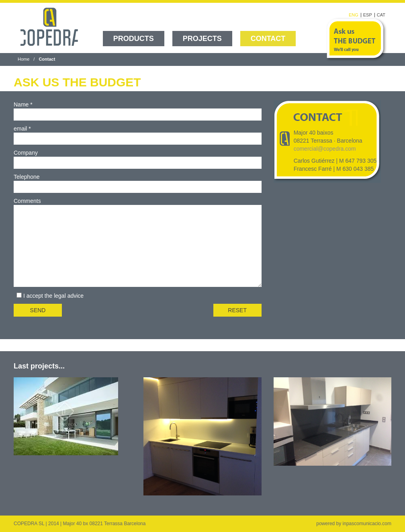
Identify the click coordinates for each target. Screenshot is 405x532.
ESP (368, 15)
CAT (381, 15)
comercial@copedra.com (325, 149)
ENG (354, 15)
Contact (268, 39)
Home (24, 59)
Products (134, 39)
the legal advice (64, 296)
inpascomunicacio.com (367, 524)
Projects (202, 39)
